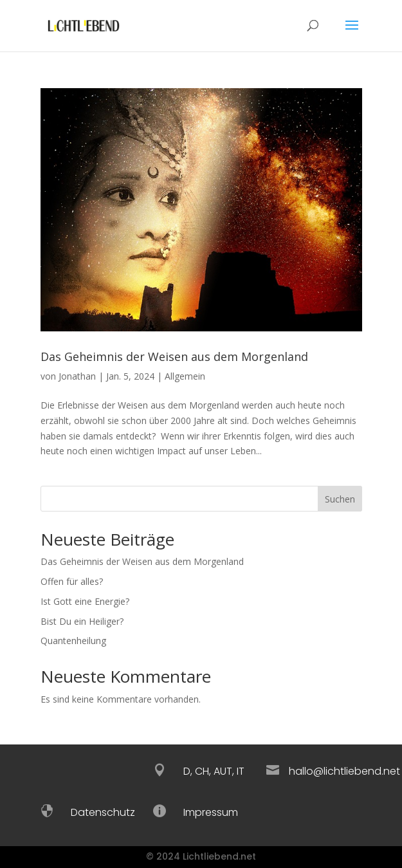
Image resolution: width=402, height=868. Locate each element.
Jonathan (77, 376)
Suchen (340, 499)
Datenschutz (103, 812)
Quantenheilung (73, 641)
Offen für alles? (72, 581)
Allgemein (185, 376)
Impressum (211, 812)
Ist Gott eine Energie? (85, 601)
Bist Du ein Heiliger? (82, 621)
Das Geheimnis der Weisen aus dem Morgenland (174, 356)
